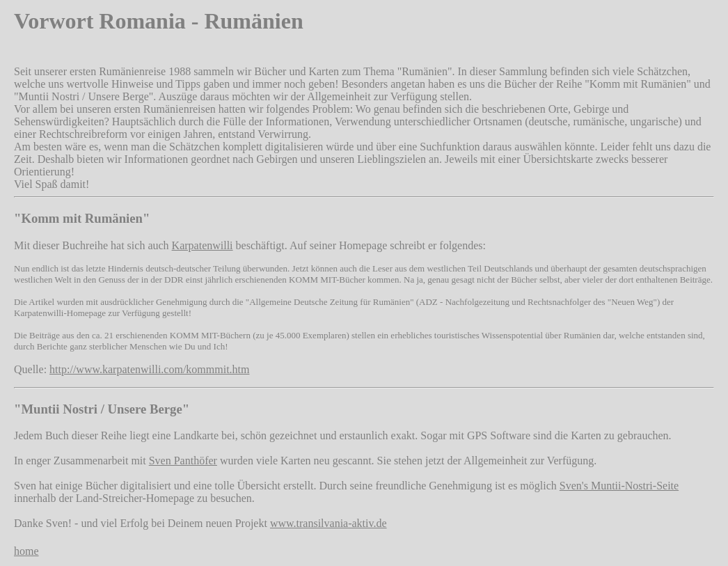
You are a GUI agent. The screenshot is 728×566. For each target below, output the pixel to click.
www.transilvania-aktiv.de (329, 523)
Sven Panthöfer (183, 461)
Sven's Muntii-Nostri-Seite (619, 486)
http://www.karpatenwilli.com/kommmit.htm (149, 369)
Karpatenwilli (203, 245)
